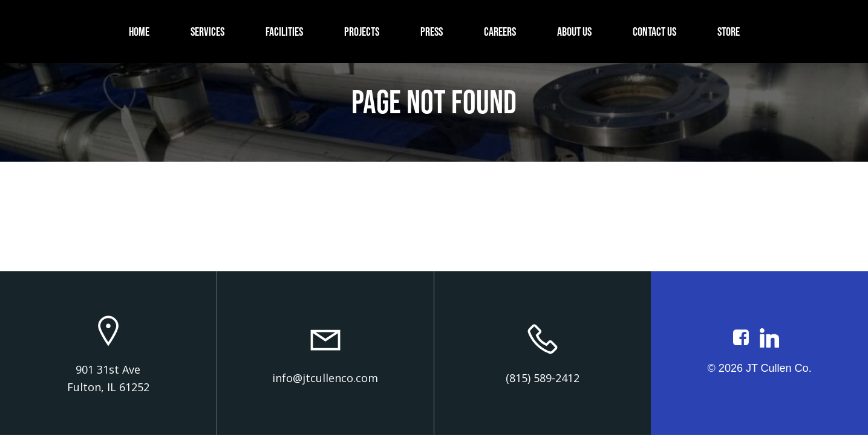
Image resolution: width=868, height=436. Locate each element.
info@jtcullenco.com (325, 378)
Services (207, 31)
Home (139, 31)
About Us (574, 31)
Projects (362, 31)
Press (432, 31)
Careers (500, 31)
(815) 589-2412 (543, 378)
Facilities (284, 31)
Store (729, 31)
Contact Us (654, 31)
